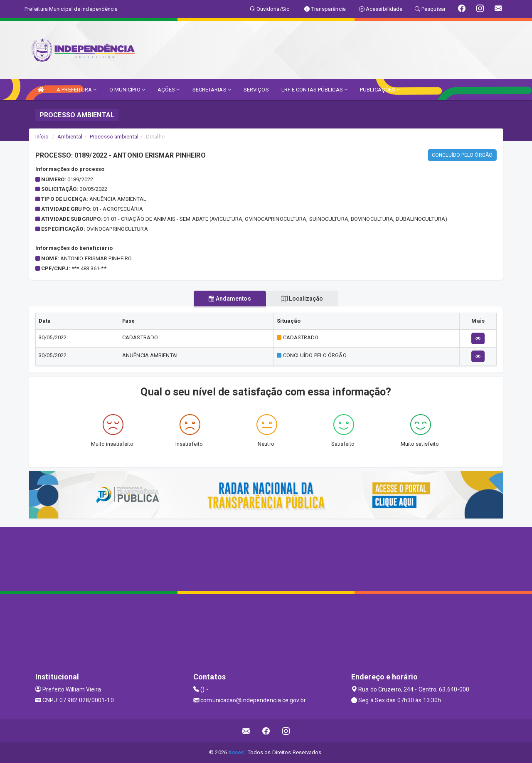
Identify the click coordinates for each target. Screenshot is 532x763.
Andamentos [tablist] (228, 299)
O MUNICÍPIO (127, 90)
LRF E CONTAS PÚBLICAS (314, 90)
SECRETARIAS (212, 90)
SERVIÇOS (256, 90)
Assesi (237, 752)
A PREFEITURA (76, 90)
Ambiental (70, 137)
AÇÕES (169, 90)
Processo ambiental (114, 137)
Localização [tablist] (304, 299)
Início (42, 137)
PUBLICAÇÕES (380, 90)
